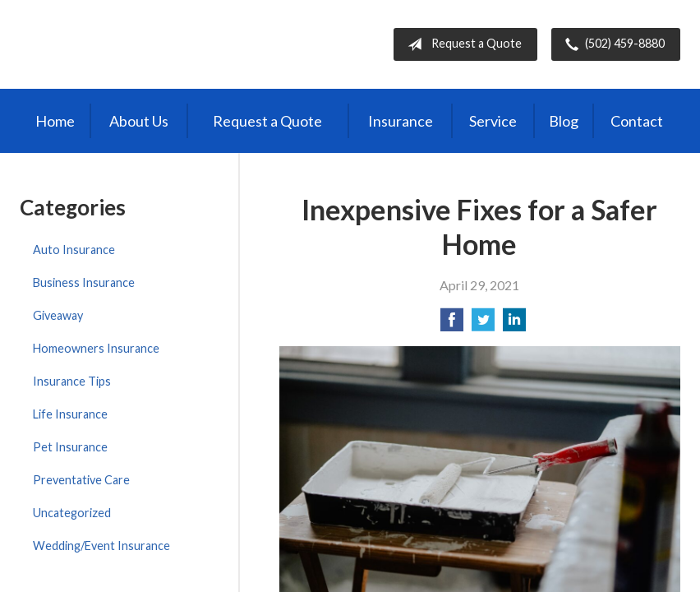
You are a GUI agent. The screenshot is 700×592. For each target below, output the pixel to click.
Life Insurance (70, 414)
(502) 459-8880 (612, 44)
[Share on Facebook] (452, 324)
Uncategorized (72, 513)
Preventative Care (81, 480)
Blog (564, 121)
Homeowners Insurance (96, 348)
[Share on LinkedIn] (514, 324)
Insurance (401, 121)
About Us (139, 121)
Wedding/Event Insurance (101, 546)
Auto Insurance (74, 250)
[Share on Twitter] (483, 324)
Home (55, 121)
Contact (637, 121)
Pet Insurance (70, 447)
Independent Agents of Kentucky (156, 44)
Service (493, 121)
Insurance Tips (72, 381)
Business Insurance (84, 282)
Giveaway (58, 315)
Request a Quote (461, 44)
